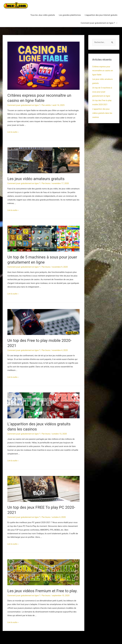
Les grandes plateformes (70, 15)
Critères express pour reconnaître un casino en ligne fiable (103, 71)
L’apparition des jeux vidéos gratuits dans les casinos (103, 112)
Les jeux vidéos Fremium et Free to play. (42, 591)
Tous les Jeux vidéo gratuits (43, 15)
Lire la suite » (13, 132)
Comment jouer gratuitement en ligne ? (98, 23)
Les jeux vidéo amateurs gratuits (36, 179)
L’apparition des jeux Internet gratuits (101, 15)
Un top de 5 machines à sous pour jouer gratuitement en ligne (103, 91)
